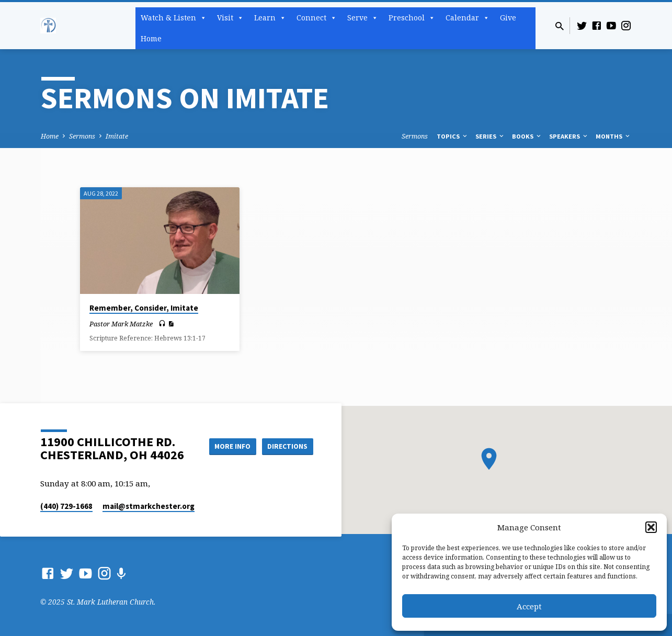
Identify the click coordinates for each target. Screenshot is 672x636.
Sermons (82, 136)
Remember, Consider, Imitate (144, 308)
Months (613, 136)
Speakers (569, 136)
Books (527, 136)
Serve (363, 18)
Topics (453, 136)
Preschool (412, 18)
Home (151, 38)
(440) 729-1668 (66, 506)
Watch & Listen (174, 18)
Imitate (117, 136)
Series (490, 136)
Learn (270, 18)
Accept (529, 606)
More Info (228, 446)
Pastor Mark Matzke (121, 324)
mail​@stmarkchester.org (149, 506)
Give (508, 18)
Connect (317, 18)
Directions (287, 446)
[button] (651, 527)
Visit (230, 18)
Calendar (468, 18)
